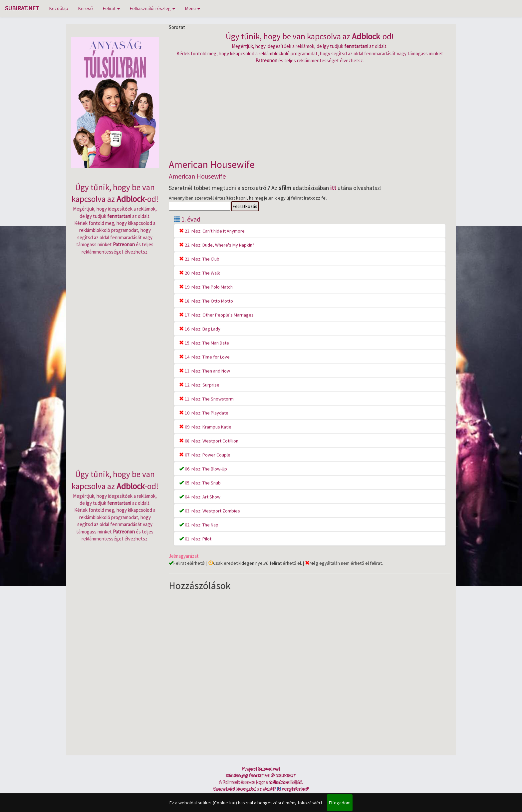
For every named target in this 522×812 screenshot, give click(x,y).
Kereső (86, 8)
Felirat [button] (111, 8)
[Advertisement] (310, 111)
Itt (279, 789)
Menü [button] (193, 8)
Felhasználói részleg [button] (152, 8)
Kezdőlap (59, 8)
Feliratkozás (245, 206)
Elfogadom (340, 803)
